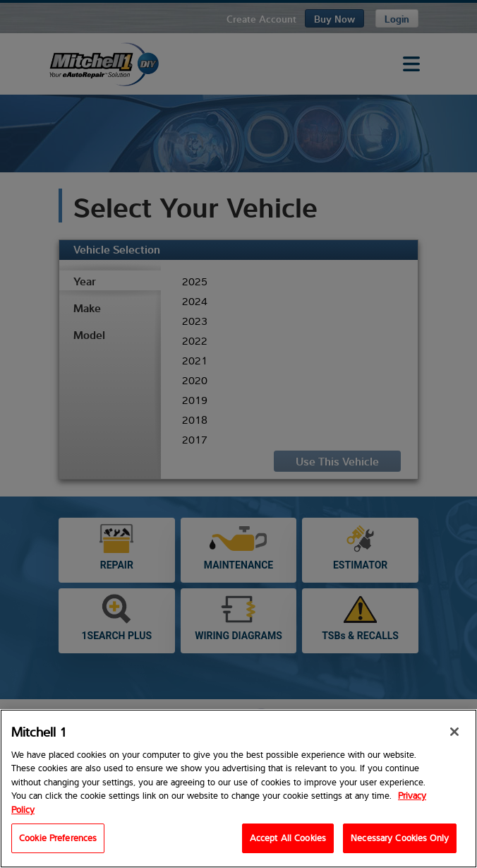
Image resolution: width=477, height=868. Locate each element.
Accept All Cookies (288, 838)
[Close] (454, 732)
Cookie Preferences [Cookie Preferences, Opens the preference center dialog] (58, 838)
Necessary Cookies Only (400, 838)
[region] (238, 789)
